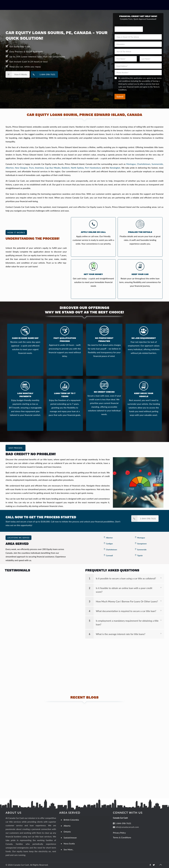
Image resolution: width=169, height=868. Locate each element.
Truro (31, 168)
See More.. (69, 849)
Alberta (67, 826)
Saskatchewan (70, 838)
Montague (131, 164)
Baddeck (66, 168)
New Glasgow (21, 168)
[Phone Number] (138, 72)
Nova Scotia (69, 843)
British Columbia (71, 820)
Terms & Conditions (122, 837)
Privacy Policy (119, 833)
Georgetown (142, 544)
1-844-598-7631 (123, 823)
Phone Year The (121, 25)
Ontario (67, 832)
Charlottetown (144, 164)
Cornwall (109, 556)
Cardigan (109, 544)
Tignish (140, 556)
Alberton (10, 168)
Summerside (157, 164)
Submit (120, 97)
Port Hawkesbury (93, 168)
